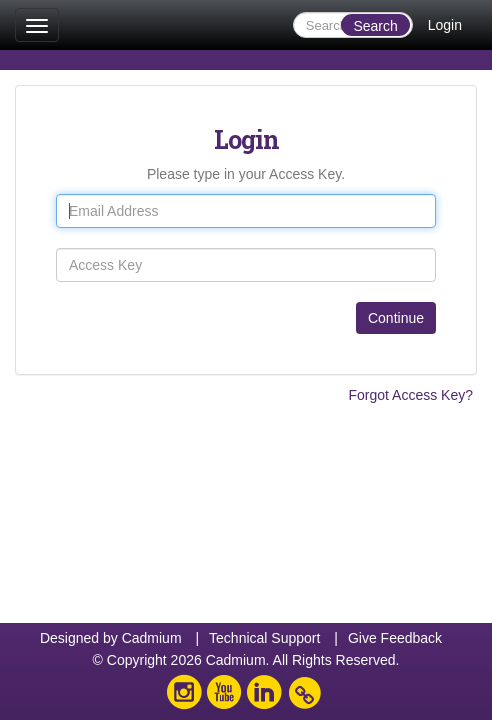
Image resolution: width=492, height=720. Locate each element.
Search (375, 26)
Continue (396, 318)
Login (445, 25)
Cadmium (152, 638)
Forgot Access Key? (410, 395)
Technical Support (264, 638)
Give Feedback (395, 638)
